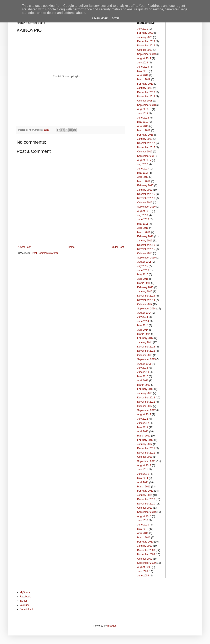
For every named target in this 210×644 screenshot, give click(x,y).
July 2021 (143, 29)
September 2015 (146, 258)
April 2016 (143, 228)
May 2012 (143, 427)
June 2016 (143, 219)
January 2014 (145, 342)
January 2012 (145, 444)
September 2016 (146, 207)
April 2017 (143, 177)
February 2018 (145, 135)
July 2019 (143, 63)
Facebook (25, 597)
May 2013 (143, 376)
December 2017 (146, 143)
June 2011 (143, 474)
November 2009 (146, 554)
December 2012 (146, 398)
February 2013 (145, 389)
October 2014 (145, 304)
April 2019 (143, 75)
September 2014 (146, 309)
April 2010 (143, 533)
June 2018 (143, 118)
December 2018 (146, 92)
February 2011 (145, 491)
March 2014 (144, 334)
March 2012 (144, 436)
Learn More (100, 19)
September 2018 (146, 105)
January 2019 (145, 88)
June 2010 (143, 525)
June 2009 (143, 576)
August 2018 (144, 109)
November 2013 (146, 351)
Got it (115, 19)
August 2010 (144, 516)
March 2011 (144, 487)
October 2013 (145, 355)
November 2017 (146, 147)
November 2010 (146, 504)
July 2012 (143, 419)
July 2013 (143, 368)
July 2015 (143, 266)
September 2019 (146, 54)
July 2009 (143, 571)
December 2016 (146, 194)
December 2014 (146, 296)
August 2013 (144, 364)
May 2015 (143, 274)
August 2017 (144, 160)
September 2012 (146, 410)
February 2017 (145, 185)
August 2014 (144, 313)
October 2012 (145, 406)
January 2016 (145, 241)
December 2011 (146, 448)
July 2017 (143, 164)
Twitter (23, 601)
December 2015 (146, 245)
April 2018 (143, 126)
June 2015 (143, 270)
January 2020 (145, 37)
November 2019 (146, 46)
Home (71, 247)
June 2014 (143, 321)
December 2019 (146, 41)
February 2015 (145, 287)
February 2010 (145, 542)
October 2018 (145, 101)
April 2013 (143, 381)
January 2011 (145, 495)
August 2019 (144, 58)
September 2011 (146, 461)
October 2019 (145, 50)
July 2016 (143, 215)
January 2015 (145, 292)
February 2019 (145, 84)
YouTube (25, 605)
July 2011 (143, 470)
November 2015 (146, 249)
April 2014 (143, 330)
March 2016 (144, 232)
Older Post (118, 247)
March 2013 (144, 385)
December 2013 (146, 347)
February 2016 (145, 236)
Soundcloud (26, 609)
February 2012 (145, 440)
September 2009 (146, 563)
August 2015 (144, 262)
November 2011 (146, 453)
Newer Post (24, 247)
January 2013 (145, 393)
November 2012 (146, 402)
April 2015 (143, 279)
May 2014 (143, 325)
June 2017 (143, 169)
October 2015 (145, 253)
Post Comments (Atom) (45, 253)
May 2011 (143, 478)
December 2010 (146, 499)
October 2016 (145, 203)
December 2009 (146, 550)
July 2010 (143, 520)
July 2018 (143, 114)
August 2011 (144, 465)
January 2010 (145, 546)
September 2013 (146, 359)
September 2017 (146, 156)
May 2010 (143, 529)
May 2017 (143, 173)
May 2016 (143, 224)
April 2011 (143, 482)
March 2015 (144, 283)
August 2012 (144, 414)
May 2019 (143, 71)
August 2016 (144, 211)
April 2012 (143, 431)
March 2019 (144, 79)
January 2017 (145, 190)
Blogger (112, 626)
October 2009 (145, 559)
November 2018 (146, 96)
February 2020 (145, 33)
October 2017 (145, 152)
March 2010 (144, 538)
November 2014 (146, 300)
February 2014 (145, 338)
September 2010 (146, 512)
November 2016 (146, 198)
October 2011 (145, 457)
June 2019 (143, 67)
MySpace (25, 592)
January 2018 (145, 139)
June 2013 (143, 372)
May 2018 (143, 122)
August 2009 (144, 567)
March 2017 (144, 181)
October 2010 (145, 508)
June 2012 (143, 423)
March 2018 (144, 130)
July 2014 (143, 317)
